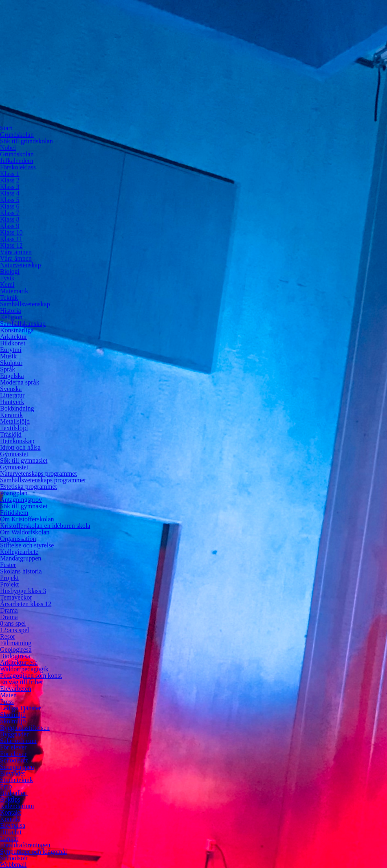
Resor (8, 636)
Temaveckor (16, 597)
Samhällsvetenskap (25, 304)
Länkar (9, 838)
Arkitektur (14, 337)
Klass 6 (10, 206)
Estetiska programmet (29, 487)
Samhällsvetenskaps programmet (43, 480)
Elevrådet (12, 773)
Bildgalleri (14, 793)
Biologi (10, 271)
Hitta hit (11, 832)
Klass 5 (10, 200)
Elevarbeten (15, 689)
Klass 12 (11, 245)
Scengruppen (17, 767)
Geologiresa (16, 649)
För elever (13, 747)
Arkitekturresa (19, 663)
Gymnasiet (14, 454)
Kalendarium (17, 806)
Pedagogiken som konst (31, 676)
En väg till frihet (21, 682)
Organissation (18, 539)
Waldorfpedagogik (24, 669)
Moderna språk (20, 382)
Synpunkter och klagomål (33, 852)
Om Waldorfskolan (25, 532)
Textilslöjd (14, 428)
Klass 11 (11, 239)
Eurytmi (11, 350)
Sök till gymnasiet (24, 460)
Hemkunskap (17, 441)
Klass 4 (10, 193)
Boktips (10, 799)
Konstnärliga (17, 330)
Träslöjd (11, 434)
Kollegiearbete (19, 552)
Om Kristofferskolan (27, 519)
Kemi (7, 285)
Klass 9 (10, 226)
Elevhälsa (13, 825)
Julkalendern (17, 161)
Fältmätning (16, 643)
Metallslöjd (15, 421)
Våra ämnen (16, 252)
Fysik (7, 278)
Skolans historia (21, 571)
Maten (8, 695)
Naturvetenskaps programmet (38, 474)
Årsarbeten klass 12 (26, 604)
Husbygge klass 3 (23, 591)
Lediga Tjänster (21, 708)
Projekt (9, 578)
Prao (6, 786)
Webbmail (13, 865)
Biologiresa (15, 656)
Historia (11, 311)
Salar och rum (18, 741)
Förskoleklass (18, 167)
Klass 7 (10, 213)
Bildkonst (13, 343)
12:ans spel (15, 630)
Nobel (8, 148)
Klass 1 (10, 174)
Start (6, 128)
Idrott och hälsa (20, 447)
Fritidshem (14, 513)
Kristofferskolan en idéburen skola (45, 526)
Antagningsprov (21, 500)
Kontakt (11, 812)
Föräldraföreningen (25, 845)
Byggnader (14, 734)
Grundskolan (17, 135)
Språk (8, 369)
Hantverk (12, 402)
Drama (9, 610)
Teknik (9, 298)
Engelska (12, 376)
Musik (8, 356)
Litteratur (12, 395)
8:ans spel (13, 623)
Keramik (11, 415)
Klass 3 (10, 187)
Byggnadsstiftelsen (25, 728)
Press (7, 702)
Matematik (14, 291)
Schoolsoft (14, 760)
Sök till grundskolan (26, 141)
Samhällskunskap (23, 324)
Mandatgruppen (21, 558)
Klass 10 (11, 232)
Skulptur (11, 363)
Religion (11, 317)
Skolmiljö (13, 715)
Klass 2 (10, 180)
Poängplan (14, 493)
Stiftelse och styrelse (27, 545)
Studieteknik (16, 780)
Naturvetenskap (20, 265)
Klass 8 (10, 219)
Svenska (11, 389)
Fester (8, 565)
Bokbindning (17, 408)
